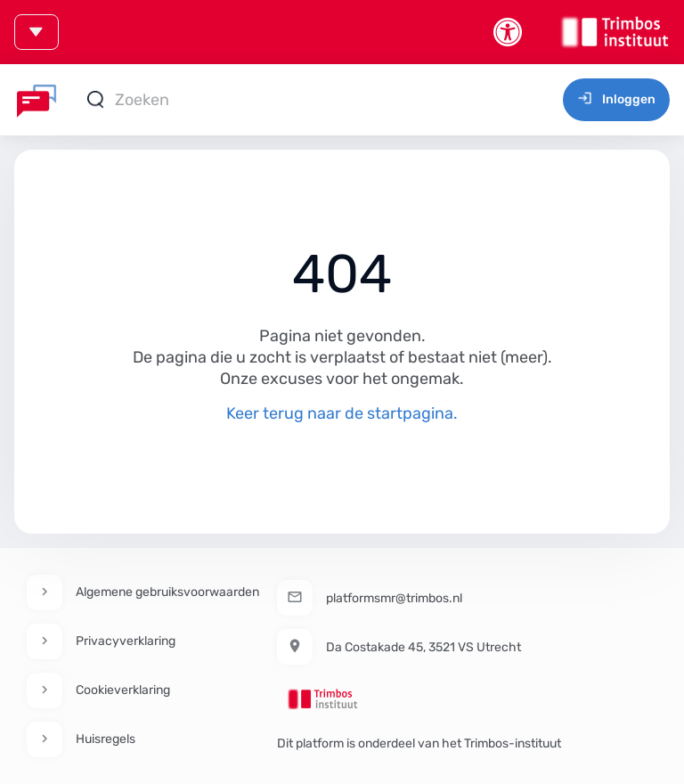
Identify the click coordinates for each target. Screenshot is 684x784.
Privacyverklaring (126, 641)
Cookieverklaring (123, 690)
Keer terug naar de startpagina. (342, 413)
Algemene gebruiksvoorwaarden (167, 592)
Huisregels (106, 739)
